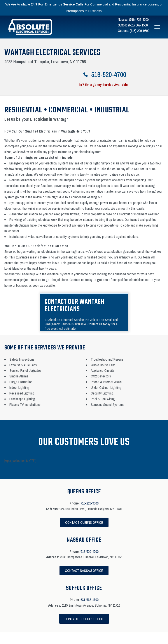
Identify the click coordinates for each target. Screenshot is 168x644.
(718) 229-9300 (139, 31)
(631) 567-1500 (138, 25)
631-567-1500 (89, 600)
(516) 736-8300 (139, 19)
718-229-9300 (89, 503)
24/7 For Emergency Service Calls (57, 4)
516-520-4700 (89, 552)
